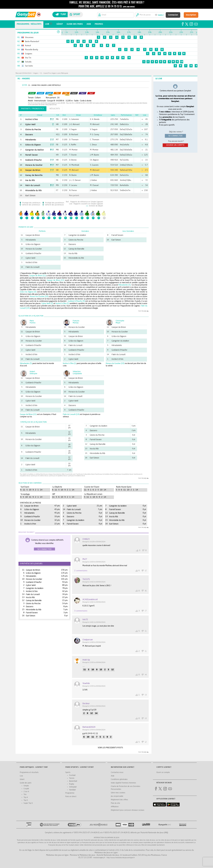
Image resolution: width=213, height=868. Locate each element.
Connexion (173, 15)
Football (72, 775)
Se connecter (44, 549)
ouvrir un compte (175, 145)
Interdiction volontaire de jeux (107, 838)
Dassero (29, 135)
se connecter (175, 136)
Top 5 (26, 800)
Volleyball (73, 787)
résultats (55, 109)
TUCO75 (86, 579)
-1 (146, 631)
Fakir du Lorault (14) (71, 414)
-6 (146, 591)
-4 (146, 675)
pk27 (85, 559)
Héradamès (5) (125, 285)
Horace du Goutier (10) (39, 297)
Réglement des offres (119, 800)
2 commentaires (81, 571)
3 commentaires (81, 611)
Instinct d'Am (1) (62, 304)
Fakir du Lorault (33, 185)
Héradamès (31, 140)
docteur (86, 704)
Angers (36, 73)
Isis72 (85, 620)
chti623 (86, 539)
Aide (113, 776)
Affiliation (115, 807)
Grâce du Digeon (33, 145)
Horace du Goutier (34, 165)
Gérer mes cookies (118, 793)
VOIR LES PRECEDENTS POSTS (110, 748)
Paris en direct (71, 797)
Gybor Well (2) (47, 304)
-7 (146, 611)
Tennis (72, 778)
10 (182, 62)
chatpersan (88, 640)
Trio (25, 795)
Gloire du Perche (33, 130)
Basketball (73, 781)
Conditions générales (119, 779)
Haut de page (142, 311)
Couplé (26, 789)
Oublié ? (161, 15)
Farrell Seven (31, 155)
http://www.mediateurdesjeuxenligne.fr (121, 858)
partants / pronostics (32, 109)
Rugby (72, 784)
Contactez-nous (117, 773)
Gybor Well (30, 125)
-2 (146, 571)
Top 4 (26, 797)
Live (21, 776)
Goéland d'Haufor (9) (76, 301)
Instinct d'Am (32, 119)
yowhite (86, 683)
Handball (72, 790)
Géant (22, 779)
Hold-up (86, 660)
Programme (70, 793)
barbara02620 (89, 727)
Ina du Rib (30, 180)
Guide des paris (26, 783)
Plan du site (115, 803)
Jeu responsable (117, 796)
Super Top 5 (28, 803)
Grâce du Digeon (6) (28, 292)
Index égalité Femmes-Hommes (123, 783)
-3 (146, 695)
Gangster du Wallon (35, 150)
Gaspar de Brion (33, 170)
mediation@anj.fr (99, 858)
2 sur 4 (26, 792)
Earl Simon (30, 196)
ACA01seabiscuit (90, 600)
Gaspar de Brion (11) (38, 276)
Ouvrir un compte (163, 773)
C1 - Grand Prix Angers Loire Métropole (54, 73)
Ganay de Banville (34, 175)
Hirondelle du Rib (33, 191)
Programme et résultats (29, 773)
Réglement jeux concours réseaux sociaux (128, 810)
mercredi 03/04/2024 (23, 73)
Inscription (191, 15)
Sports (68, 773)
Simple (26, 786)
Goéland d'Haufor (34, 160)
